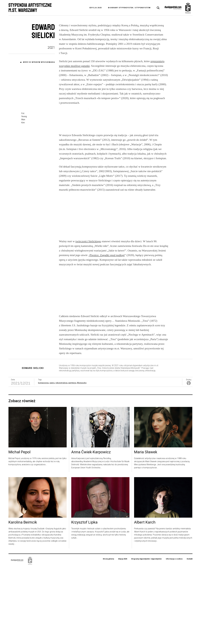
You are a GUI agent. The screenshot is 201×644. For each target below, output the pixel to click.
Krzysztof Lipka (84, 599)
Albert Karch (145, 599)
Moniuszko (82, 460)
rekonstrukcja (61, 460)
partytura (72, 460)
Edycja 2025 (96, 8)
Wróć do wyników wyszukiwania (39, 62)
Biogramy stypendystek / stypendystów (129, 8)
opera (52, 460)
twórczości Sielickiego (88, 318)
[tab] (158, 8)
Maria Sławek (146, 529)
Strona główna (108, 636)
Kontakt (190, 636)
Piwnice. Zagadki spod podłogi (107, 332)
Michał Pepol (19, 529)
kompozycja (43, 460)
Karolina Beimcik (23, 599)
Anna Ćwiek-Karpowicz (91, 529)
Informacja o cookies (174, 636)
